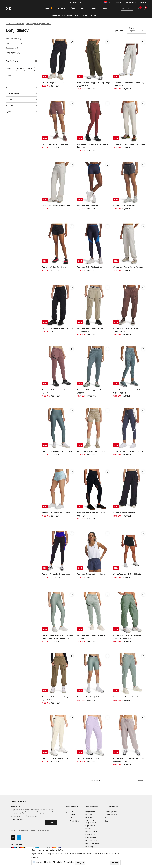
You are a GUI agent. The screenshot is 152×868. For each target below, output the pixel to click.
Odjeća (37, 23)
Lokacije (72, 818)
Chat (71, 812)
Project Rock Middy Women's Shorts (92, 451)
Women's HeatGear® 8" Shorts (90, 697)
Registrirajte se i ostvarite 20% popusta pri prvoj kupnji (76, 15)
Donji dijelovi (13, 53)
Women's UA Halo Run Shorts (125, 206)
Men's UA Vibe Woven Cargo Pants (127, 697)
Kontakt (72, 815)
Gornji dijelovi (14, 43)
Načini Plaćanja (91, 834)
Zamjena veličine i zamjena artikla (91, 821)
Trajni (49, 862)
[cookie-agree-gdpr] (114, 863)
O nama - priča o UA (112, 812)
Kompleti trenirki (14, 39)
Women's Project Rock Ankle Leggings (58, 574)
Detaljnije (35, 858)
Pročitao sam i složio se (30, 830)
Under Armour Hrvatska (15, 23)
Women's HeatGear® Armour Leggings (58, 451)
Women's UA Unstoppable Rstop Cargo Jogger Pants (94, 84)
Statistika (59, 862)
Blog (106, 821)
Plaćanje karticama (92, 840)
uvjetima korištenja (31, 830)
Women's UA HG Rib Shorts (88, 206)
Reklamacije (89, 847)
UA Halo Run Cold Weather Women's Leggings (93, 146)
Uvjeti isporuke (91, 837)
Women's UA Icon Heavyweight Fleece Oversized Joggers (129, 760)
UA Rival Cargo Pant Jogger (53, 83)
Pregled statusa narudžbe (91, 813)
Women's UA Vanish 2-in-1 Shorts (91, 574)
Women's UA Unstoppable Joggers (56, 758)
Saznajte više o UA (111, 815)
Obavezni (39, 862)
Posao (107, 818)
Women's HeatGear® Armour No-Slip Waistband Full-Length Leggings (57, 637)
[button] (21, 61)
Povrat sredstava (91, 831)
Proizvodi (29, 23)
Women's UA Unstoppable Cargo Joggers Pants (91, 330)
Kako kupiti (89, 817)
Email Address (18, 820)
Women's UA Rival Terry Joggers (91, 758)
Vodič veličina (74, 821)
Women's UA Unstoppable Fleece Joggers (55, 391)
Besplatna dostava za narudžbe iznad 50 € (76, 3)
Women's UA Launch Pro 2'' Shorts (56, 513)
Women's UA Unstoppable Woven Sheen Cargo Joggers (127, 637)
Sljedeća (141, 781)
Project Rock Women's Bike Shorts (56, 144)
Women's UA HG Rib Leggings (90, 267)
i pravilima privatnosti (43, 830)
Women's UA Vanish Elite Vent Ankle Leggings (92, 514)
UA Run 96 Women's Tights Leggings (128, 451)
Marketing (70, 862)
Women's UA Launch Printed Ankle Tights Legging (127, 391)
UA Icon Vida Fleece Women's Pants (57, 206)
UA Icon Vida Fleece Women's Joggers (129, 267)
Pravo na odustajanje (93, 844)
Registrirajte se (131, 2)
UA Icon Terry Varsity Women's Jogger (129, 144)
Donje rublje (12, 48)
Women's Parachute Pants (124, 513)
